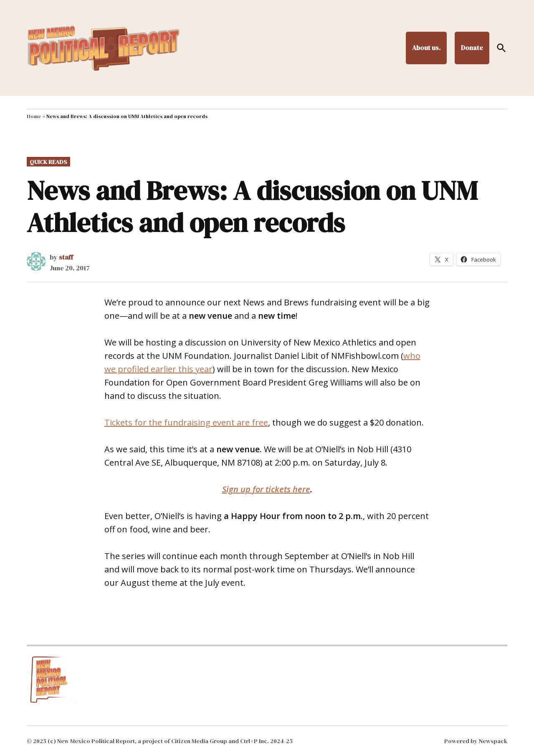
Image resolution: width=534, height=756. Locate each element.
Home (34, 116)
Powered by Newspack (476, 741)
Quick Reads (48, 162)
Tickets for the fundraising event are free (186, 422)
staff (66, 257)
